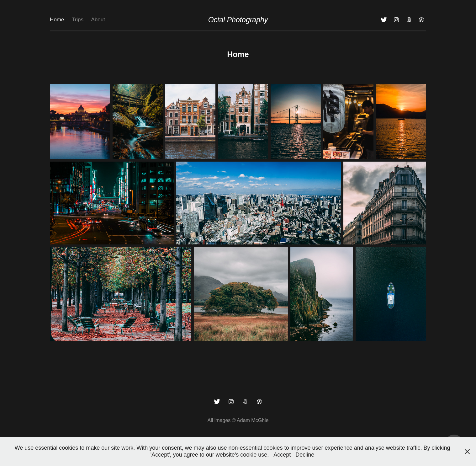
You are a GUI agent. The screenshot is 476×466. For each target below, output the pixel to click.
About (98, 20)
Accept (282, 455)
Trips (78, 20)
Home (57, 20)
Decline (305, 455)
